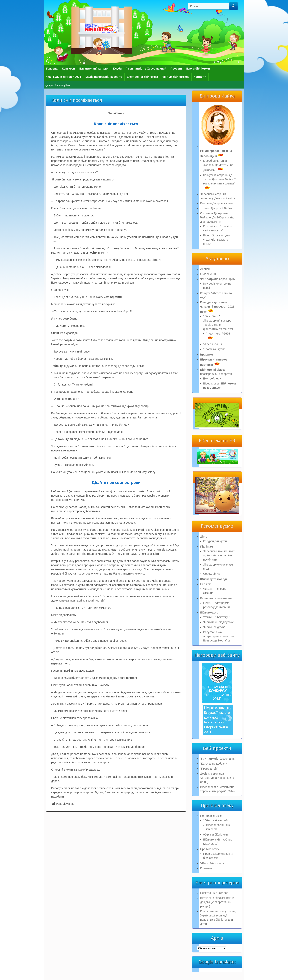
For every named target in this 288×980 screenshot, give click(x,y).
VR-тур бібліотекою (176, 77)
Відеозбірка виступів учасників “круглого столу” (216, 240)
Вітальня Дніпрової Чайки (217, 203)
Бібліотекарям (209, 612)
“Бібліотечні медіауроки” (219, 622)
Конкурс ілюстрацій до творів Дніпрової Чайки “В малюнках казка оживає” (220, 182)
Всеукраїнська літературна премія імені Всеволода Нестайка (219, 636)
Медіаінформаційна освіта (104, 77)
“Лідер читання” (213, 344)
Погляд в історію (211, 816)
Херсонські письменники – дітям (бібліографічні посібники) (219, 555)
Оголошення (208, 274)
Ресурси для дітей (215, 541)
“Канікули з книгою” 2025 (63, 77)
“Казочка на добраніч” (214, 764)
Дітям (204, 537)
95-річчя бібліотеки (215, 835)
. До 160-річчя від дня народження (217, 217)
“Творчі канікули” (214, 349)
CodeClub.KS (212, 574)
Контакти (200, 77)
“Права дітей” (209, 769)
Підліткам (206, 547)
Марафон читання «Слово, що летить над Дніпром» (218, 165)
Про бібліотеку (210, 849)
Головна (52, 69)
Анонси (205, 269)
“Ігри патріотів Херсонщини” (146, 69)
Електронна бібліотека (142, 77)
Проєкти (176, 69)
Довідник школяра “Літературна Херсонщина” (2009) (218, 778)
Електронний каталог (94, 69)
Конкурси (68, 69)
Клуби (117, 69)
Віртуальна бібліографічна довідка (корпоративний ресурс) (217, 902)
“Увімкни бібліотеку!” (216, 617)
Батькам (206, 584)
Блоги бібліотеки (198, 69)
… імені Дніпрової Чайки (216, 208)
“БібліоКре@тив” (214, 627)
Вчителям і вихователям (216, 598)
